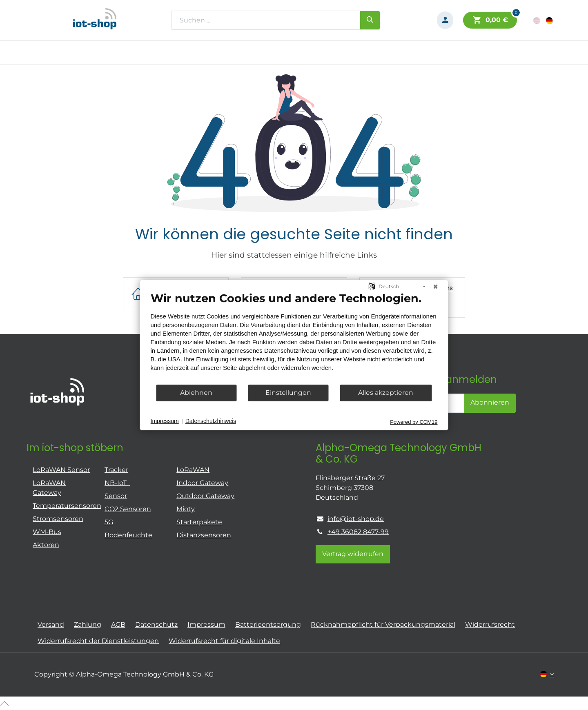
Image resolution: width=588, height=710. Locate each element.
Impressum (165, 421)
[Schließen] (436, 286)
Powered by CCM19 (414, 422)
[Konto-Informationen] (445, 20)
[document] (294, 337)
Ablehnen (196, 393)
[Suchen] (370, 20)
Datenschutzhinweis (211, 421)
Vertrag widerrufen (353, 554)
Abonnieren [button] (490, 402)
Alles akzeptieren (386, 393)
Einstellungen (288, 393)
